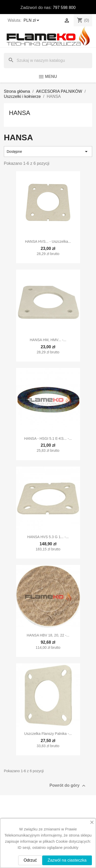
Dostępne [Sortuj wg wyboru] (48, 152)
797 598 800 (64, 8)
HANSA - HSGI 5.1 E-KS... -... (48, 438)
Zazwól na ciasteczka (67, 860)
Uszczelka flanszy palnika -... (48, 734)
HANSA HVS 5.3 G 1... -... (48, 537)
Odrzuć (30, 860)
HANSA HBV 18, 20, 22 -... (48, 635)
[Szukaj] (48, 61)
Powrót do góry (68, 786)
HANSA (20, 113)
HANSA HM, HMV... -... (48, 340)
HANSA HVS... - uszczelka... (48, 241)
